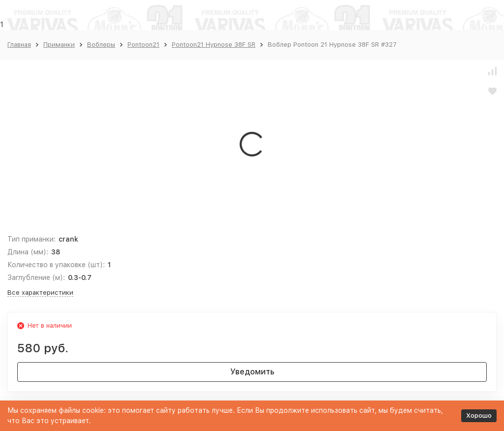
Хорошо (479, 416)
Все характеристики (40, 292)
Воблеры (101, 45)
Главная (19, 45)
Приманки (59, 45)
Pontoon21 (143, 45)
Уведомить (252, 372)
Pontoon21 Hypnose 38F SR (214, 45)
